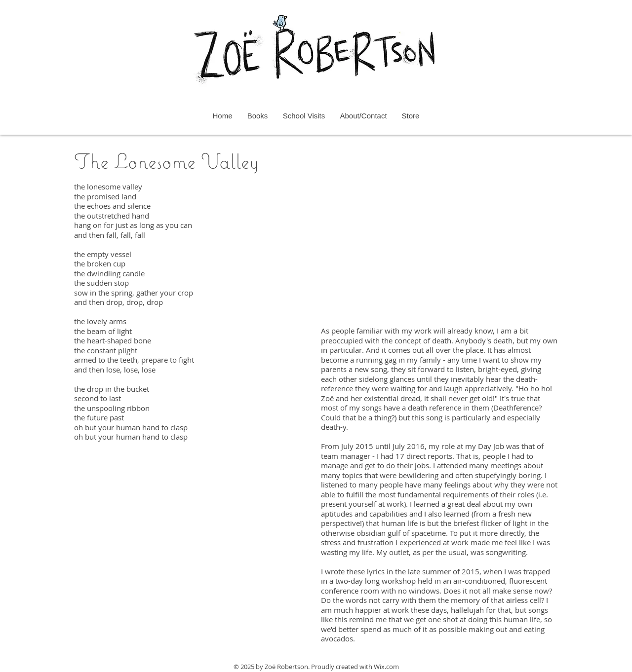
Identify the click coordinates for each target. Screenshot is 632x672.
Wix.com (386, 667)
